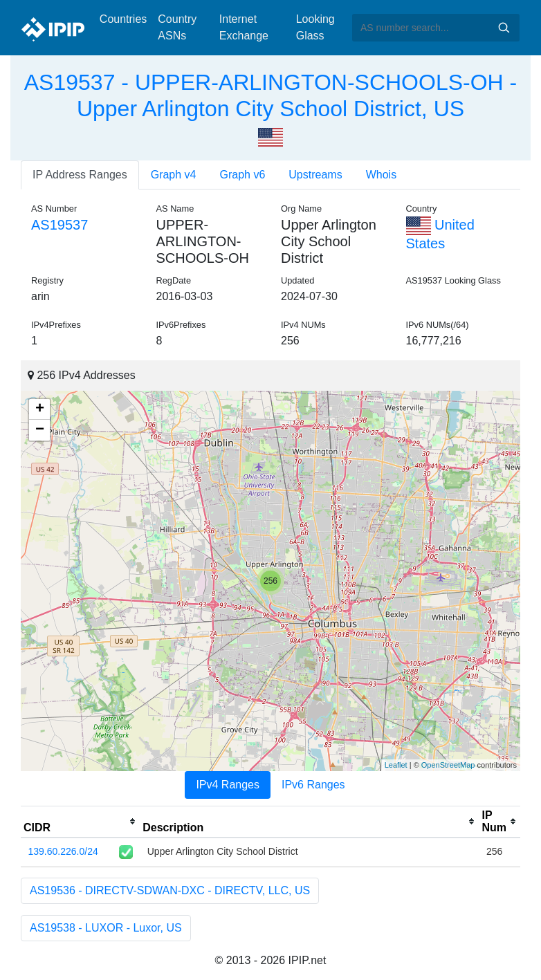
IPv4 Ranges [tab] (228, 785)
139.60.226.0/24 (63, 851)
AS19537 (59, 225)
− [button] (40, 430)
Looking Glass (315, 27)
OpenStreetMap (448, 765)
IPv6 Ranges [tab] (313, 785)
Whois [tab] (381, 175)
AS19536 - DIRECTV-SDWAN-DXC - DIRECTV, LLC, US (170, 890)
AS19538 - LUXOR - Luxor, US (106, 928)
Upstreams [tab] (315, 175)
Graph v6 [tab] (243, 175)
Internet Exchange (244, 27)
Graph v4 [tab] (174, 175)
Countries (123, 19)
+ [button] (40, 409)
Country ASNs (177, 27)
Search (504, 28)
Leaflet (396, 765)
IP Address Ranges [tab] (80, 175)
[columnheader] (80, 822)
